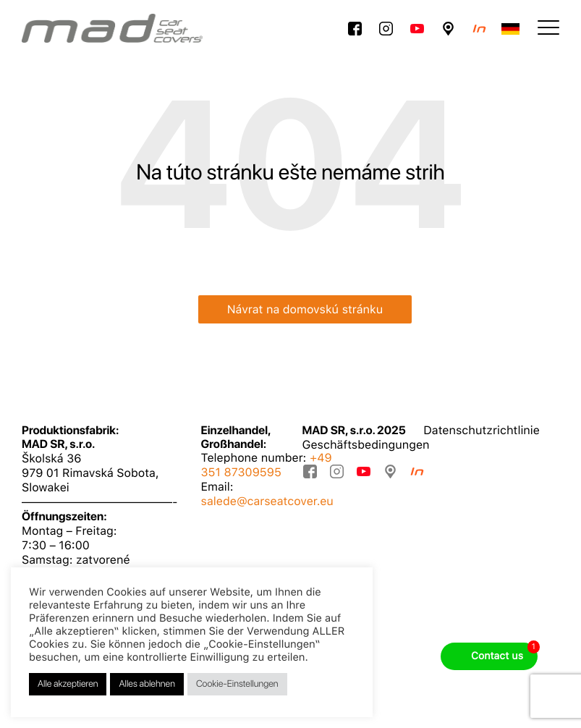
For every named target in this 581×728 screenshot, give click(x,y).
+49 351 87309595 (267, 465)
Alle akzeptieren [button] (68, 684)
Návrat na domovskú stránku (305, 309)
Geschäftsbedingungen (366, 445)
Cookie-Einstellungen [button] (237, 684)
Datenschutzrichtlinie (482, 430)
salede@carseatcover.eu (267, 501)
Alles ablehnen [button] (147, 684)
